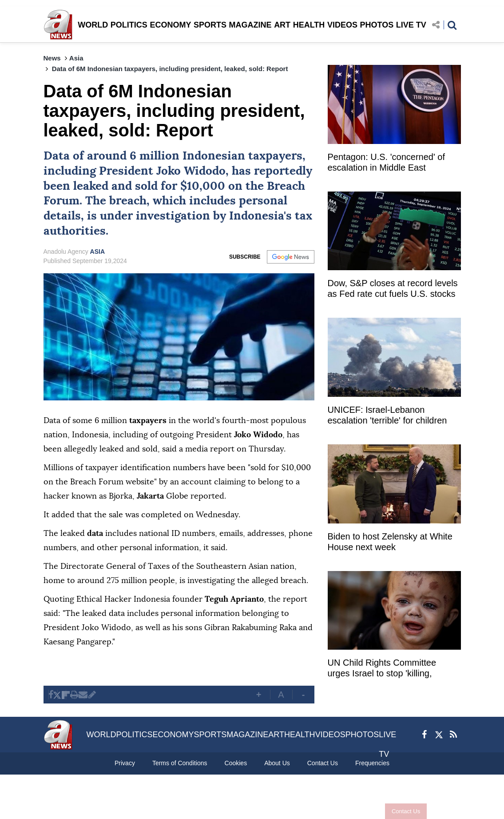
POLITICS (129, 25)
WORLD (93, 25)
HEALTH (309, 25)
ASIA (97, 252)
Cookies (236, 763)
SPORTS (210, 25)
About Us (277, 763)
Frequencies (372, 763)
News (52, 58)
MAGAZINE (250, 25)
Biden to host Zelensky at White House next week (390, 542)
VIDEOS (342, 25)
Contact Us (390, 811)
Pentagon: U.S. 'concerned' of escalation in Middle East (386, 162)
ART (282, 25)
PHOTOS (377, 25)
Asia (76, 58)
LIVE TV (411, 25)
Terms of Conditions (180, 763)
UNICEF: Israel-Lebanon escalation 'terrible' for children (387, 415)
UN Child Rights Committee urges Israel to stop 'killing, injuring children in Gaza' (382, 669)
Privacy (125, 763)
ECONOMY (170, 25)
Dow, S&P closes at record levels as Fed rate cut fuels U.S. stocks (393, 288)
